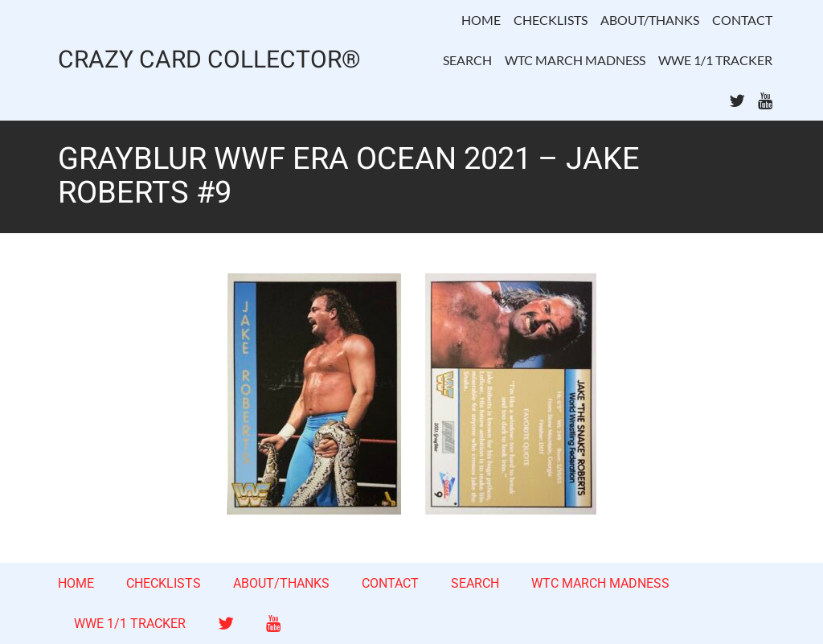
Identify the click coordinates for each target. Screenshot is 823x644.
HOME (481, 20)
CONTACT (742, 20)
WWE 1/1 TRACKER (715, 60)
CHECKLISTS (551, 20)
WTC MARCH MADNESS (575, 60)
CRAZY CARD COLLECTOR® (209, 61)
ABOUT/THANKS (650, 20)
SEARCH (467, 60)
